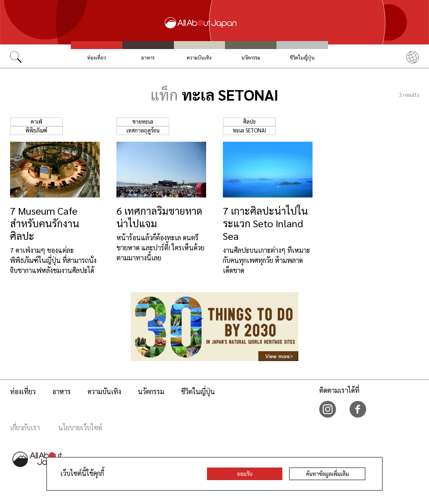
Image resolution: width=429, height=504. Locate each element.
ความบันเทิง (199, 58)
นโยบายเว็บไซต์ (80, 427)
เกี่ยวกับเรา (25, 427)
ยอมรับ (245, 474)
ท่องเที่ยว (97, 58)
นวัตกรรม (251, 58)
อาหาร (148, 58)
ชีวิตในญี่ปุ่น (302, 58)
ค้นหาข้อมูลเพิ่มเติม (327, 474)
